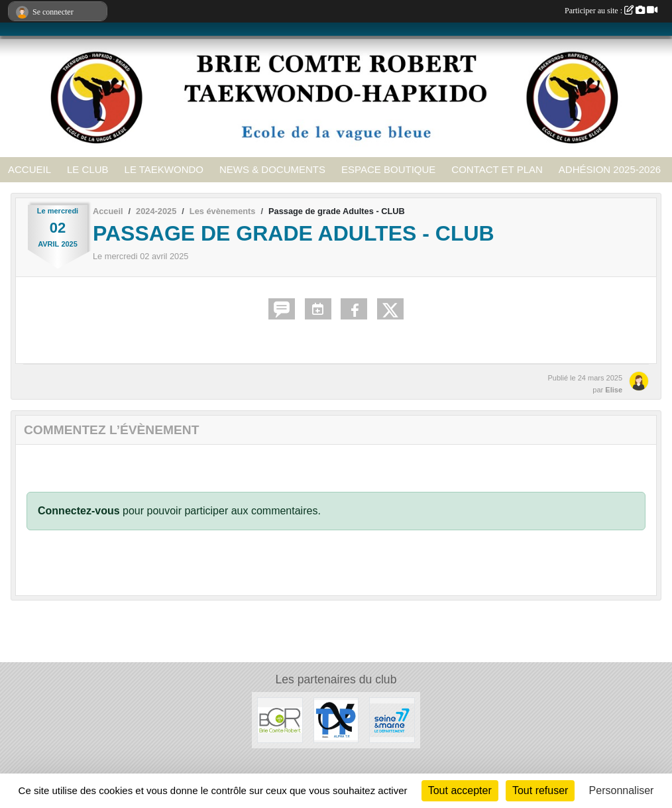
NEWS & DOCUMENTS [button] (272, 169)
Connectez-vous (79, 511)
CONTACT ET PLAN (497, 169)
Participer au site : (611, 11)
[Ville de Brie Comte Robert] (280, 720)
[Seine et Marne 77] (392, 720)
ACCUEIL (29, 169)
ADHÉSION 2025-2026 (610, 169)
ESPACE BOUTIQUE (388, 169)
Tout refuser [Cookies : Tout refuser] (540, 790)
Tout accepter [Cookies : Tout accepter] (460, 790)
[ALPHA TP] (336, 720)
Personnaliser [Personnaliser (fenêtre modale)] (622, 790)
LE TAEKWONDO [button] (164, 169)
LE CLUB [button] (88, 169)
